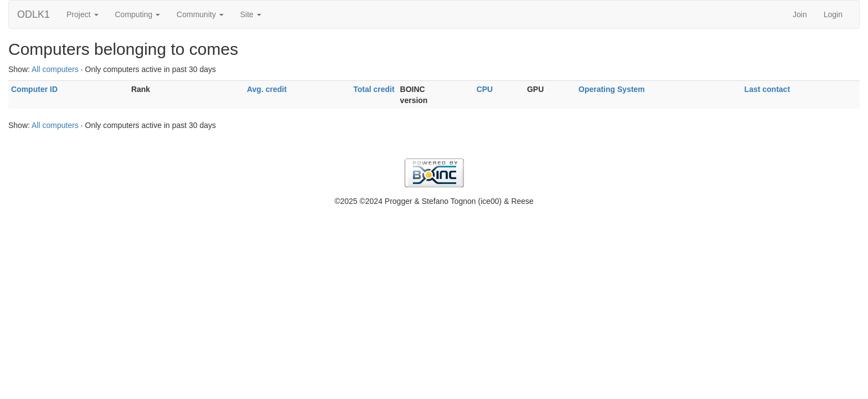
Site (251, 14)
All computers (55, 69)
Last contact (767, 89)
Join (800, 14)
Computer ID (34, 89)
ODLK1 (33, 14)
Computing (138, 14)
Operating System (612, 89)
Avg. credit (267, 89)
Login (833, 14)
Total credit (374, 89)
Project (82, 14)
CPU (485, 89)
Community (200, 14)
